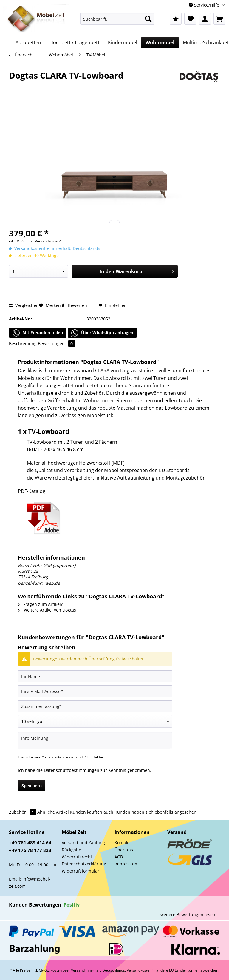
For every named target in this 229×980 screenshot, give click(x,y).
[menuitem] (117, 22)
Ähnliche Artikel (53, 812)
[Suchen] (148, 19)
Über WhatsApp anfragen (102, 333)
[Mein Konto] (205, 19)
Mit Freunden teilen (38, 333)
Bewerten (75, 305)
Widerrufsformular (81, 871)
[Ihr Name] (95, 676)
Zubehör (23, 812)
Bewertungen (56, 344)
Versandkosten (139, 970)
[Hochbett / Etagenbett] (75, 42)
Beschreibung (23, 344)
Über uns (124, 850)
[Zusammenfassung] (95, 706)
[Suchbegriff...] (117, 19)
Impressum (126, 864)
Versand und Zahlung (83, 842)
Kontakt (122, 842)
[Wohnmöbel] (160, 42)
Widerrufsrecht (77, 857)
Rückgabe (71, 850)
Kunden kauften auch (92, 812)
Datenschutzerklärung (84, 864)
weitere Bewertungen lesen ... (190, 914)
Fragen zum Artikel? (40, 604)
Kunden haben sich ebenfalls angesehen (155, 812)
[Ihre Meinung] (95, 741)
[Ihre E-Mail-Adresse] (95, 691)
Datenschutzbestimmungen (72, 770)
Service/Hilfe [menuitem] (205, 5)
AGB (119, 857)
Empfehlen (113, 305)
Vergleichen (24, 305)
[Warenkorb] (219, 19)
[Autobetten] (28, 42)
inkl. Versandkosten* (45, 241)
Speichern (32, 785)
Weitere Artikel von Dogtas (47, 610)
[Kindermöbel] (123, 42)
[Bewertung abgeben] (95, 721)
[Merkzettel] (190, 19)
